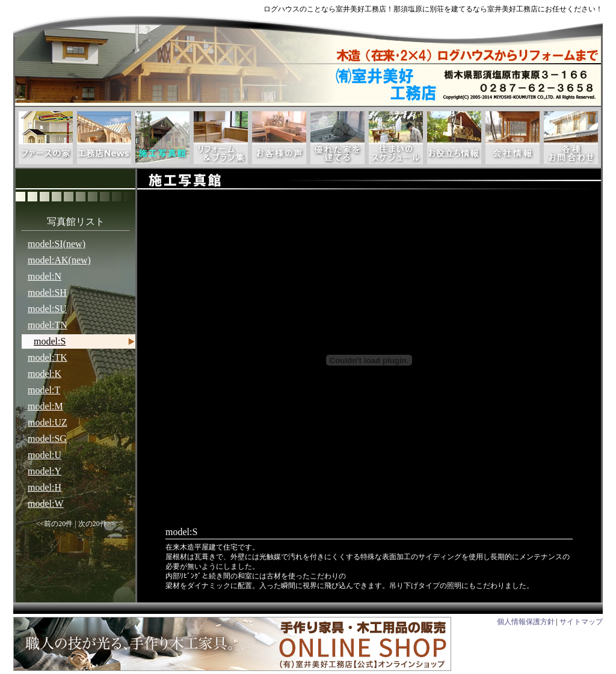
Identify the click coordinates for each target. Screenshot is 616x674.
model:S (50, 341)
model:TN (48, 325)
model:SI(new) (57, 244)
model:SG (47, 439)
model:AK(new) (59, 260)
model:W (46, 504)
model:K (45, 374)
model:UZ (48, 422)
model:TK (48, 357)
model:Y (45, 471)
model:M (45, 406)
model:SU (47, 309)
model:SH (47, 293)
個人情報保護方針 (526, 622)
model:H (45, 487)
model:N (45, 276)
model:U (45, 455)
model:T (44, 390)
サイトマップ (581, 622)
